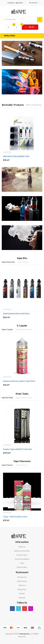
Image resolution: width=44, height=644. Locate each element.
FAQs (22, 563)
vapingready (24, 634)
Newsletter (22, 589)
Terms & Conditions (22, 559)
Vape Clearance (22, 465)
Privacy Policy (22, 555)
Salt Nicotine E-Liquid (24, 330)
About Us (22, 547)
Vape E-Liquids (7, 330)
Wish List (22, 585)
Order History (22, 581)
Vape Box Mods (7, 398)
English (16, 3)
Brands (22, 594)
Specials (22, 598)
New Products (34, 105)
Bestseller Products (13, 105)
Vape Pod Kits (23, 262)
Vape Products (7, 465)
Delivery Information (22, 551)
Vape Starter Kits (8, 262)
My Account (22, 577)
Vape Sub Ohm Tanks (24, 398)
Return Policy (22, 567)
